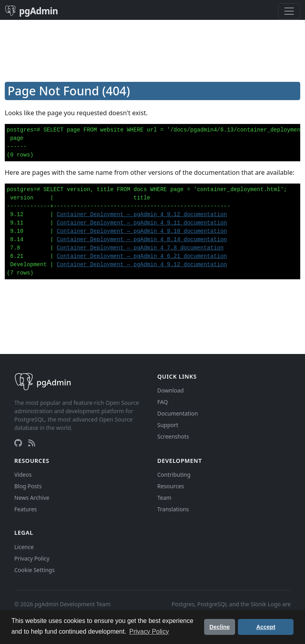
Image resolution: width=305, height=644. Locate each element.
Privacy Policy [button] (149, 631)
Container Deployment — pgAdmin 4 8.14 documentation (142, 240)
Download (171, 390)
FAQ (163, 402)
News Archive (32, 498)
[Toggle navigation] (289, 11)
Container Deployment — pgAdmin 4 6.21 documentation (142, 256)
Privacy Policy (32, 558)
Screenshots (173, 436)
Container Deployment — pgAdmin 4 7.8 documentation (140, 248)
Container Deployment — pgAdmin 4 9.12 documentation (142, 215)
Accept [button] (266, 627)
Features (26, 509)
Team (164, 498)
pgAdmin (31, 11)
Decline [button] (219, 627)
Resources (171, 486)
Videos (23, 475)
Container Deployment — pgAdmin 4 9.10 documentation (142, 231)
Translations (173, 509)
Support (168, 425)
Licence (24, 547)
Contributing (174, 475)
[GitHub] (18, 443)
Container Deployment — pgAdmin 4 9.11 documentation (142, 223)
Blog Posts (28, 486)
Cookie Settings (35, 570)
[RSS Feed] (32, 443)
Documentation (178, 413)
